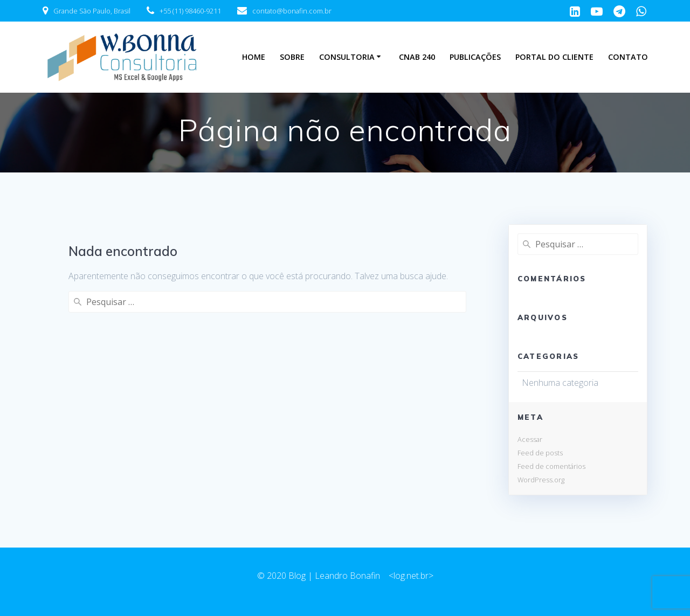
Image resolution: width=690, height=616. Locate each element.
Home (254, 57)
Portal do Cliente (554, 57)
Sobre (292, 57)
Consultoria (347, 57)
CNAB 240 (417, 57)
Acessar (530, 439)
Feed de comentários (551, 466)
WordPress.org (541, 480)
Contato (628, 57)
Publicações (475, 57)
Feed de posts (540, 453)
